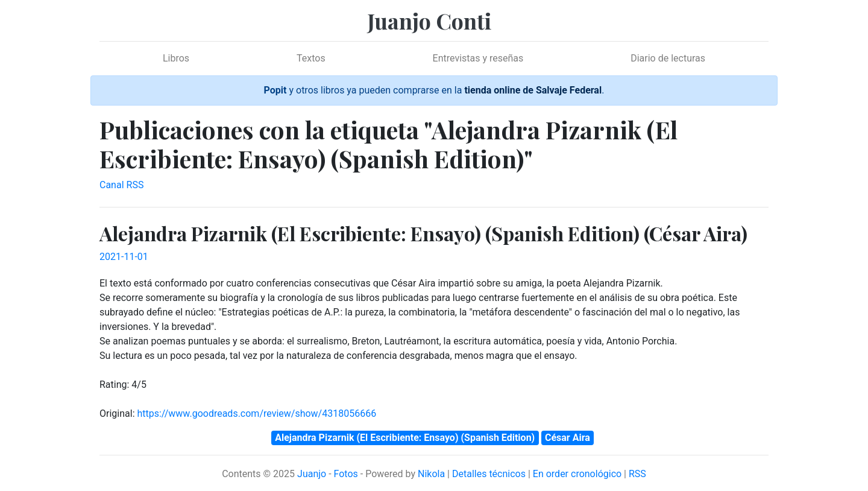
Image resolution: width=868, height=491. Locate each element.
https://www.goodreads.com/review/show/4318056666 (256, 413)
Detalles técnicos (489, 474)
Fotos (346, 474)
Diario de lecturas (668, 58)
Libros (176, 58)
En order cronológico (577, 474)
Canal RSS (121, 185)
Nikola (431, 474)
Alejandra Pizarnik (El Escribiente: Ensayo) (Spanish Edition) (405, 438)
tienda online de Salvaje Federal (533, 90)
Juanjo (312, 474)
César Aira (568, 438)
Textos (311, 58)
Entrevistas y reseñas (478, 58)
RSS (637, 474)
